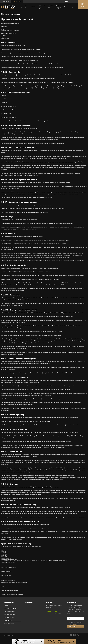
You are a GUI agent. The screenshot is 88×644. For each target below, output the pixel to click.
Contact (6, 606)
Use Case (26, 7)
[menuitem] (12, 606)
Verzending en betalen (10, 608)
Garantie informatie (10, 611)
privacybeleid (75, 624)
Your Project (58, 7)
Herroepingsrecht (9, 617)
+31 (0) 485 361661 (53, 611)
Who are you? (42, 7)
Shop (20, 7)
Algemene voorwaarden (11, 614)
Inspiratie (34, 7)
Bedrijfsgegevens (9, 623)
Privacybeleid (8, 620)
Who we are (51, 7)
